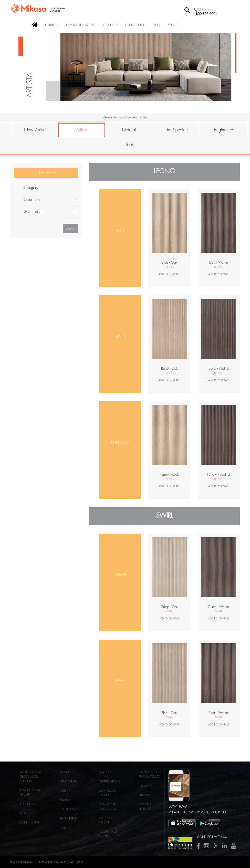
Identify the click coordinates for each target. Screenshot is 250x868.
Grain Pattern (33, 212)
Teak (130, 145)
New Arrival (35, 130)
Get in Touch (135, 25)
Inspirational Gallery (30, 792)
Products (51, 25)
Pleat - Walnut (219, 713)
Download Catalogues (108, 807)
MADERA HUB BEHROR (108, 820)
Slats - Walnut (219, 262)
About (172, 25)
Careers (105, 772)
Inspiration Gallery (80, 25)
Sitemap (144, 795)
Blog (24, 813)
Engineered (224, 130)
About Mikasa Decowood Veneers (31, 777)
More (70, 228)
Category (31, 188)
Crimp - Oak (169, 607)
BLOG (156, 25)
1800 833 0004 (206, 14)
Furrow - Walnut (219, 474)
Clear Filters (46, 173)
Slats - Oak (169, 262)
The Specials (177, 130)
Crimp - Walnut (219, 607)
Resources (110, 25)
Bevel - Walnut (219, 368)
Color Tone (32, 200)
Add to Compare (169, 274)
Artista (82, 130)
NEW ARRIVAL (69, 781)
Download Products (108, 793)
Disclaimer (146, 786)
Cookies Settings (145, 807)
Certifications (110, 781)
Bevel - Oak (169, 368)
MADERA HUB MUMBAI (108, 834)
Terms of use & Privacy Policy (150, 774)
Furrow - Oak (169, 474)
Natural (129, 130)
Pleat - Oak (169, 713)
